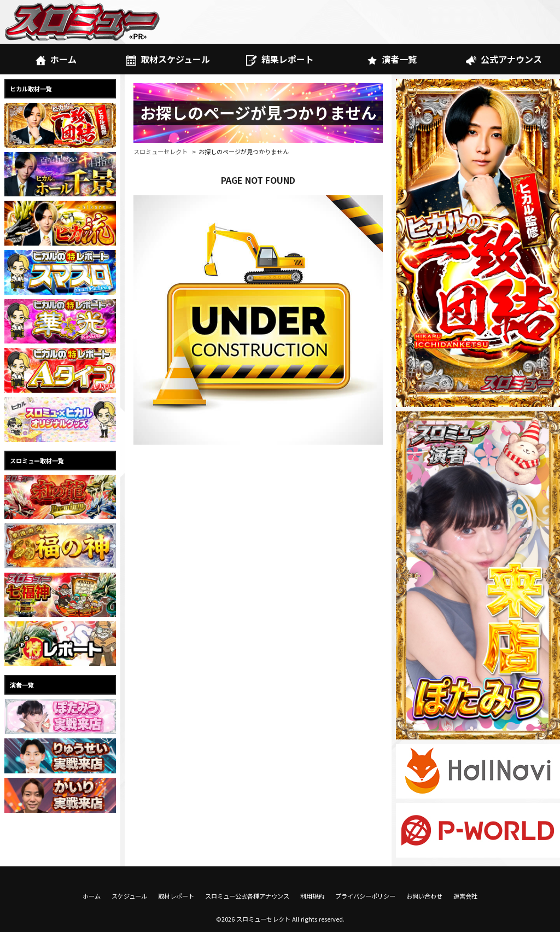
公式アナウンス (504, 59)
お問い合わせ (424, 896)
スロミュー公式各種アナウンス (247, 896)
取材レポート (176, 896)
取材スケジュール (168, 59)
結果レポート (280, 59)
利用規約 (312, 896)
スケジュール (129, 896)
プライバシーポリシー (365, 896)
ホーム (56, 59)
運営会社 (465, 896)
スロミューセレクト (161, 152)
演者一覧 (392, 59)
